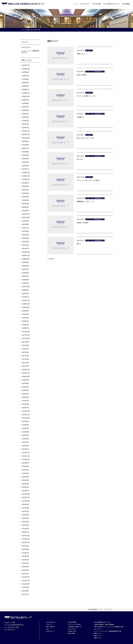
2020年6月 (25, 273)
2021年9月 (25, 221)
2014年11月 (26, 456)
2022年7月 (25, 190)
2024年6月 (25, 110)
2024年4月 (25, 117)
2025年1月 (25, 89)
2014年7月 (25, 470)
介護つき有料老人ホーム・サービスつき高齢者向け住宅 (109, 627)
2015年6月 (25, 432)
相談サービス (98, 636)
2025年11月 (26, 65)
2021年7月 (25, 228)
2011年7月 (25, 594)
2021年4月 (25, 238)
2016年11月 (26, 373)
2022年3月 (25, 204)
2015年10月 (26, 418)
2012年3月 (25, 567)
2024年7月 (25, 107)
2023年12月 (26, 131)
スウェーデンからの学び (74, 625)
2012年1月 (25, 573)
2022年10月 (26, 179)
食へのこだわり (72, 629)
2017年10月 (26, 338)
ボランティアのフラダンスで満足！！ (89, 180)
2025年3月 (25, 82)
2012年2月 (25, 570)
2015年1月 (25, 449)
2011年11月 (26, 580)
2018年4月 (25, 318)
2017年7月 (25, 349)
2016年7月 (25, 387)
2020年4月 (25, 280)
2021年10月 (26, 217)
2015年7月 (25, 428)
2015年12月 (26, 411)
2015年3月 (25, 442)
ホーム (75, 4)
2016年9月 (25, 380)
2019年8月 (25, 290)
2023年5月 (25, 155)
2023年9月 (25, 141)
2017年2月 (25, 363)
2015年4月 (25, 439)
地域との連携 (71, 634)
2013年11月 (26, 497)
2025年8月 (25, 72)
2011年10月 (26, 584)
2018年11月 (26, 304)
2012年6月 (25, 556)
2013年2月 (25, 529)
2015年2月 (25, 446)
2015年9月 (25, 421)
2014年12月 (26, 452)
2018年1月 (25, 328)
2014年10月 (26, 459)
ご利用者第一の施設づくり (75, 627)
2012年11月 (26, 539)
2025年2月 (25, 86)
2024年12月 (26, 93)
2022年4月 (25, 200)
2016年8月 (25, 383)
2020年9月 (25, 262)
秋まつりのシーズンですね (85, 138)
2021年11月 (26, 214)
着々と (79, 244)
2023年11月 (26, 134)
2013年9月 (25, 504)
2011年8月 (25, 591)
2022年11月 (26, 176)
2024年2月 (25, 124)
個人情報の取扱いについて (95, 609)
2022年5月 (25, 197)
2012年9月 (25, 546)
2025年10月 (26, 69)
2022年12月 (26, 172)
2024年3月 (25, 121)
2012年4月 (25, 563)
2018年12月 (26, 300)
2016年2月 (25, 404)
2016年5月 (25, 394)
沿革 (47, 629)
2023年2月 (25, 166)
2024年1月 (25, 128)
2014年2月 (25, 487)
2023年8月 (25, 145)
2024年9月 (25, 100)
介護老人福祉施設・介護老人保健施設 (104, 625)
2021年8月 (25, 224)
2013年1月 (25, 532)
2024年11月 (26, 96)
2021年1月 (25, 248)
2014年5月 (25, 477)
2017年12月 (26, 332)
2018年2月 (25, 325)
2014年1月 (25, 491)
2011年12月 (26, 577)
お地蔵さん (80, 117)
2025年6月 (25, 79)
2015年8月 (25, 425)
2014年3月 (25, 484)
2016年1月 (25, 408)
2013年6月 (25, 515)
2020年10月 (26, 259)
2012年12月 (26, 535)
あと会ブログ (26, 47)
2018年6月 (25, 311)
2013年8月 (25, 508)
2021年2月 (25, 245)
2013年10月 (26, 501)
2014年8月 (25, 466)
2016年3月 (25, 401)
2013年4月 (25, 522)
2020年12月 (26, 252)
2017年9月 (25, 342)
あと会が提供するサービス (111, 4)
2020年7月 (25, 269)
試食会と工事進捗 (83, 223)
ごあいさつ (49, 625)
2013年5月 (25, 518)
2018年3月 (25, 321)
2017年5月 (25, 356)
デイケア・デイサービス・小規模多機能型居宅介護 (107, 631)
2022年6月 (25, 193)
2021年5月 (25, 235)
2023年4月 (25, 159)
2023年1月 (25, 169)
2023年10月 (26, 138)
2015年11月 (26, 414)
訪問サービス (98, 634)
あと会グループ (50, 631)
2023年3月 (25, 162)
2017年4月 (25, 359)
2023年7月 (25, 148)
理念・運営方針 (50, 627)
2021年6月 (25, 231)
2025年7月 (25, 76)
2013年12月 (26, 494)
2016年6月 (25, 390)
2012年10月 (26, 542)
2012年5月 (25, 560)
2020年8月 (25, 266)
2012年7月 (25, 553)
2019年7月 (25, 293)
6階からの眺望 (82, 75)
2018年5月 (25, 314)
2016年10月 (26, 376)
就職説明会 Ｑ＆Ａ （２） (86, 201)
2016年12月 (26, 370)
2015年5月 (25, 435)
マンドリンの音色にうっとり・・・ (88, 96)
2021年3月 (25, 242)
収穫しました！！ (83, 54)
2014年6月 (25, 473)
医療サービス (98, 638)
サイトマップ (108, 609)
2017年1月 (25, 366)
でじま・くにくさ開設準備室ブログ (30, 52)
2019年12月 (26, 286)
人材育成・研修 (72, 631)
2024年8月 (25, 103)
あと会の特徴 (97, 4)
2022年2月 (25, 207)
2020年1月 (25, 283)
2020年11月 (26, 255)
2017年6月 (25, 352)
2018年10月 (26, 307)
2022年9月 (25, 183)
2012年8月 (25, 549)
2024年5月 (25, 114)
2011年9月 (25, 587)
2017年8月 (25, 345)
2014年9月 (25, 463)
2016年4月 (25, 397)
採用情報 (127, 5)
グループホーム (98, 629)
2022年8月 (25, 186)
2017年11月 (26, 335)
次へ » (53, 259)
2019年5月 (25, 297)
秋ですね (80, 159)
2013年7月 (25, 511)
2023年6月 (25, 152)
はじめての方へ (85, 4)
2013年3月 (25, 525)
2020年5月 (25, 276)
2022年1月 (25, 210)
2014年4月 (25, 480)
